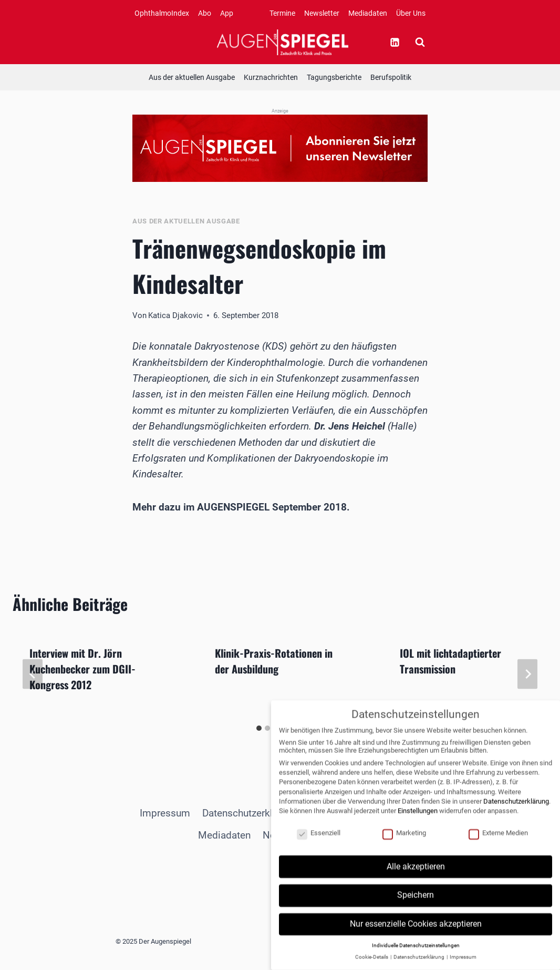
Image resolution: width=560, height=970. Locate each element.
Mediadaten (368, 13)
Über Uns (411, 13)
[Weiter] (527, 674)
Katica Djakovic (175, 315)
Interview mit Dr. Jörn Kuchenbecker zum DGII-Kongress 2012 (82, 669)
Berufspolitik (391, 77)
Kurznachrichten (271, 77)
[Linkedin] (395, 42)
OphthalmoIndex (162, 13)
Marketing (404, 844)
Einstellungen (418, 821)
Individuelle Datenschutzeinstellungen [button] (416, 956)
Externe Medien (498, 844)
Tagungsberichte (334, 77)
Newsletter (322, 13)
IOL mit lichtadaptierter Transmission (450, 661)
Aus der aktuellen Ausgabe (192, 77)
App (227, 13)
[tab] (259, 728)
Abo (205, 13)
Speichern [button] (416, 906)
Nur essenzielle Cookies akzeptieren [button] (416, 935)
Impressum (165, 813)
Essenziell (319, 844)
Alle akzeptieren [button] (416, 877)
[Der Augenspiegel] (283, 42)
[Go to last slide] (33, 674)
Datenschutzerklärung (250, 813)
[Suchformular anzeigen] (420, 42)
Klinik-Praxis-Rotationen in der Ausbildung (274, 661)
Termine (282, 13)
